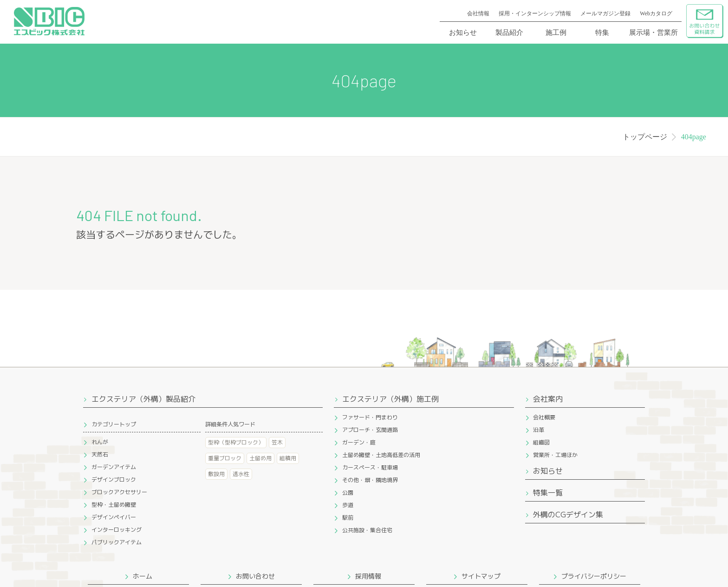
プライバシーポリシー (594, 576)
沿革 (539, 430)
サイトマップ (481, 576)
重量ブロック (225, 458)
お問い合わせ (255, 576)
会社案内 (548, 399)
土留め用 (260, 458)
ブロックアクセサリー (119, 492)
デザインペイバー (114, 517)
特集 (602, 33)
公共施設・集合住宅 (367, 530)
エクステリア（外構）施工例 (390, 399)
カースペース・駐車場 (370, 467)
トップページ (645, 137)
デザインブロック (114, 479)
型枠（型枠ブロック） (236, 442)
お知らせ (463, 33)
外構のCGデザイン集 (568, 515)
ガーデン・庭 (359, 442)
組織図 (541, 442)
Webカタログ (656, 13)
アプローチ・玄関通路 (370, 430)
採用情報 (368, 576)
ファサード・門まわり (370, 417)
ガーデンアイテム (114, 467)
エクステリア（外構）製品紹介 (143, 399)
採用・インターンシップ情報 (535, 13)
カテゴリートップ (114, 424)
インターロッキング (117, 530)
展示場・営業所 (653, 33)
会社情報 (478, 13)
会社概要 (544, 417)
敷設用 (216, 474)
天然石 (100, 454)
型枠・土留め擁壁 (114, 505)
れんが (100, 442)
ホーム (143, 576)
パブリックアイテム (117, 542)
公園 (348, 492)
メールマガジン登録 (605, 13)
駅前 (348, 518)
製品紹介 (509, 33)
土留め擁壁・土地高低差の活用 (381, 455)
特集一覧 (548, 493)
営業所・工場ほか (555, 455)
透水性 (241, 474)
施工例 (556, 33)
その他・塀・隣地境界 (370, 480)
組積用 (288, 458)
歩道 (348, 505)
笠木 (277, 442)
